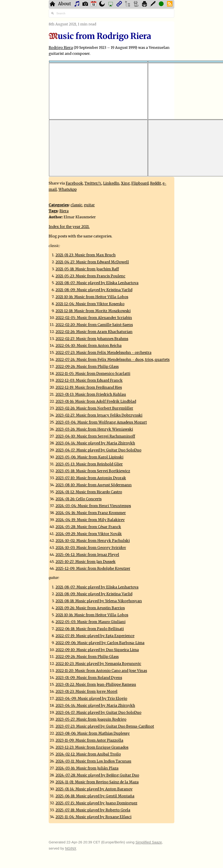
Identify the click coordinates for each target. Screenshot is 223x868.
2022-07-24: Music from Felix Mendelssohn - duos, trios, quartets (113, 360)
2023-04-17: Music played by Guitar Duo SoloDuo (98, 450)
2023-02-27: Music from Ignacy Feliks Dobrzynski (99, 415)
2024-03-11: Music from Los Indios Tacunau (93, 761)
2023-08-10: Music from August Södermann (94, 485)
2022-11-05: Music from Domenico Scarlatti (93, 374)
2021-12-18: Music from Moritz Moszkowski (93, 311)
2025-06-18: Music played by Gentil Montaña (95, 796)
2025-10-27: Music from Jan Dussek (86, 562)
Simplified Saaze (149, 842)
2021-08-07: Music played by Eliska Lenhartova (97, 283)
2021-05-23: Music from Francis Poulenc (90, 276)
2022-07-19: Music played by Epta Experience (95, 636)
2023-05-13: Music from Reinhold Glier (89, 464)
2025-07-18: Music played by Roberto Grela (93, 810)
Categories (59, 205)
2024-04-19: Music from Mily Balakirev (90, 520)
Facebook (74, 183)
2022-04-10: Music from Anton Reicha (89, 346)
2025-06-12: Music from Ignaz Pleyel (87, 555)
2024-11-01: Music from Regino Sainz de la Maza (97, 782)
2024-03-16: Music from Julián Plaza (87, 768)
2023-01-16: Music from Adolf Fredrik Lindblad (96, 401)
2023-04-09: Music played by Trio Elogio (91, 699)
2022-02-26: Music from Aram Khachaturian (94, 332)
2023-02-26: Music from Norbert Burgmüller (94, 408)
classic (76, 205)
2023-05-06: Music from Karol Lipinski (89, 457)
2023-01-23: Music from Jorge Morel (86, 692)
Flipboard (140, 183)
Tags (53, 211)
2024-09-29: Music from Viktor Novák (89, 534)
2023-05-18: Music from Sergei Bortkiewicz (93, 471)
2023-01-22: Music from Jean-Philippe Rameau (96, 685)
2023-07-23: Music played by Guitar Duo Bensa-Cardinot (105, 726)
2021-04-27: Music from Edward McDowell (92, 262)
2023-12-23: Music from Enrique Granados (92, 747)
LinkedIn (111, 183)
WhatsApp (68, 189)
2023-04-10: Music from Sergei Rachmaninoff (95, 436)
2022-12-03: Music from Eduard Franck (89, 380)
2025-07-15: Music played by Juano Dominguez (96, 803)
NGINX (71, 848)
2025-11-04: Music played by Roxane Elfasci (93, 817)
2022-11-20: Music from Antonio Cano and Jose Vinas (101, 671)
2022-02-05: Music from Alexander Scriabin (94, 318)
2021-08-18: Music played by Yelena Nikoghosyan (99, 601)
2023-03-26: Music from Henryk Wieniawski (94, 429)
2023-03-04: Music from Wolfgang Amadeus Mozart (101, 422)
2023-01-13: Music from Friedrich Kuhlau (91, 394)
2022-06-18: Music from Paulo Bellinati (90, 629)
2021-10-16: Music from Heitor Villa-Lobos (92, 297)
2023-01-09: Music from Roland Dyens (89, 678)
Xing (125, 183)
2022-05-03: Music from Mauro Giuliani (90, 622)
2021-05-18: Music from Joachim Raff (87, 269)
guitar (89, 205)
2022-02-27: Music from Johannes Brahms (92, 339)
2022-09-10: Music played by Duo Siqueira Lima (97, 650)
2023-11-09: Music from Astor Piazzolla (89, 740)
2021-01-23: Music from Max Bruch (86, 255)
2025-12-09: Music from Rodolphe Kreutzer (93, 569)
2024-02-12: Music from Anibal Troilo (88, 754)
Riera (64, 211)
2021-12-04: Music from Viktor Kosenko (90, 304)
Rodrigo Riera (61, 48)
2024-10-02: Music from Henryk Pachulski (93, 541)
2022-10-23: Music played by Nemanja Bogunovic (98, 664)
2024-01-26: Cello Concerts (79, 499)
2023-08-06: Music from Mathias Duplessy (93, 733)
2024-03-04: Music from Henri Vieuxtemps (93, 506)
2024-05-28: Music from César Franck (88, 527)
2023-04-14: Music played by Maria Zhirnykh (95, 443)
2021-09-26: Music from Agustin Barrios (90, 608)
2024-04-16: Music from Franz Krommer (91, 513)
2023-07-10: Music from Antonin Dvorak (91, 478)
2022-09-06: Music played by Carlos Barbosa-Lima (100, 643)
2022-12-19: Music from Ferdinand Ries (89, 387)
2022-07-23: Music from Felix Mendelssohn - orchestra (103, 353)
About (65, 4)
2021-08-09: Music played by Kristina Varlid (94, 290)
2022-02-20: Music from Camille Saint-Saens (94, 325)
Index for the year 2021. (69, 227)
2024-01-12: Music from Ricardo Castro (89, 492)
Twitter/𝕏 (93, 183)
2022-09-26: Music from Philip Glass (87, 367)
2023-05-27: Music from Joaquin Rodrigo (91, 719)
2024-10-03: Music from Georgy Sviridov (91, 548)
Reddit (156, 183)
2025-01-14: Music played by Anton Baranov (94, 789)
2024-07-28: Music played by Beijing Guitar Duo (97, 775)
